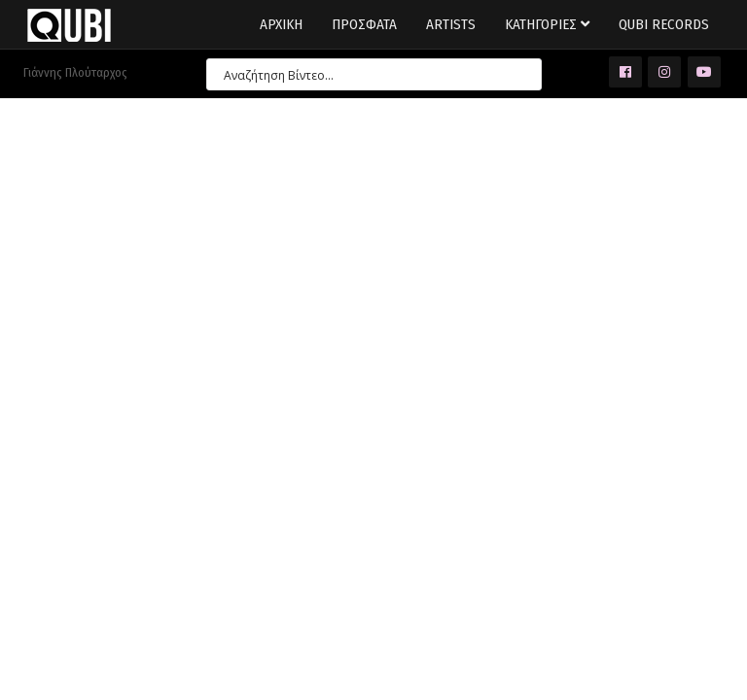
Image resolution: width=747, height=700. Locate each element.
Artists (451, 24)
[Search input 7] (366, 74)
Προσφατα (364, 24)
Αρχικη (281, 24)
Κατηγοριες (547, 24)
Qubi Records (664, 24)
